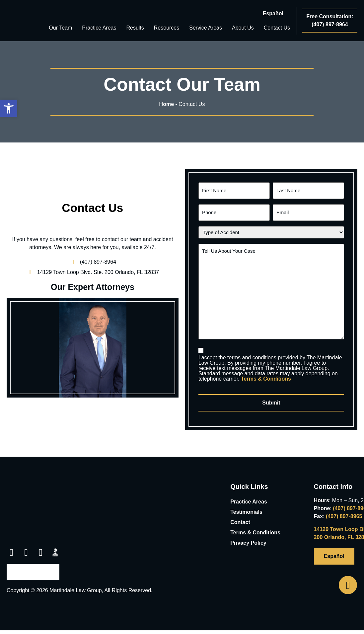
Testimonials (246, 507)
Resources (167, 28)
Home (167, 104)
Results (135, 28)
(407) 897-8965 (344, 511)
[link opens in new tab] (93, 270)
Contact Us (277, 28)
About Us (243, 28)
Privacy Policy (248, 538)
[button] (11, 547)
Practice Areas (99, 28)
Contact (240, 517)
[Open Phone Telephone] (348, 585)
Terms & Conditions (266, 375)
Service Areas (206, 28)
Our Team (60, 28)
